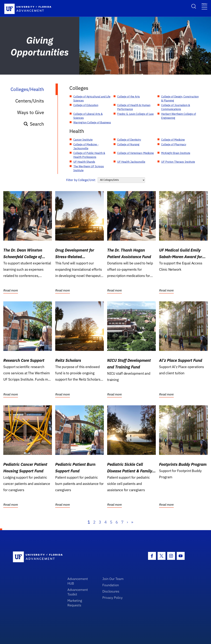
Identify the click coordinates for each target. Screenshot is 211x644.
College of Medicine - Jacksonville (86, 146)
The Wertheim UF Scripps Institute (89, 168)
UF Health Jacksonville (131, 162)
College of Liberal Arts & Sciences (88, 116)
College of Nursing (128, 144)
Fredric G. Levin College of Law (135, 114)
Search (34, 124)
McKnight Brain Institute (176, 153)
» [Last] (132, 522)
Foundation (111, 585)
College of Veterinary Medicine (136, 153)
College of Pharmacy (174, 144)
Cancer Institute (83, 140)
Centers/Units (30, 101)
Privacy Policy (113, 598)
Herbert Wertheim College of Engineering (179, 116)
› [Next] (127, 522)
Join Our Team (113, 579)
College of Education (86, 105)
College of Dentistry (129, 140)
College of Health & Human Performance (134, 107)
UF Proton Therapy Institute (178, 162)
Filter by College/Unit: (81, 180)
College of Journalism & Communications (176, 107)
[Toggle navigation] (204, 6)
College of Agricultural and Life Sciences (92, 99)
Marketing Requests (75, 603)
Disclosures (111, 591)
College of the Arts (128, 97)
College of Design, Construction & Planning (180, 99)
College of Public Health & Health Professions (89, 155)
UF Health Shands (84, 162)
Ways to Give (31, 112)
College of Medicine (173, 140)
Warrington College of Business (92, 122)
